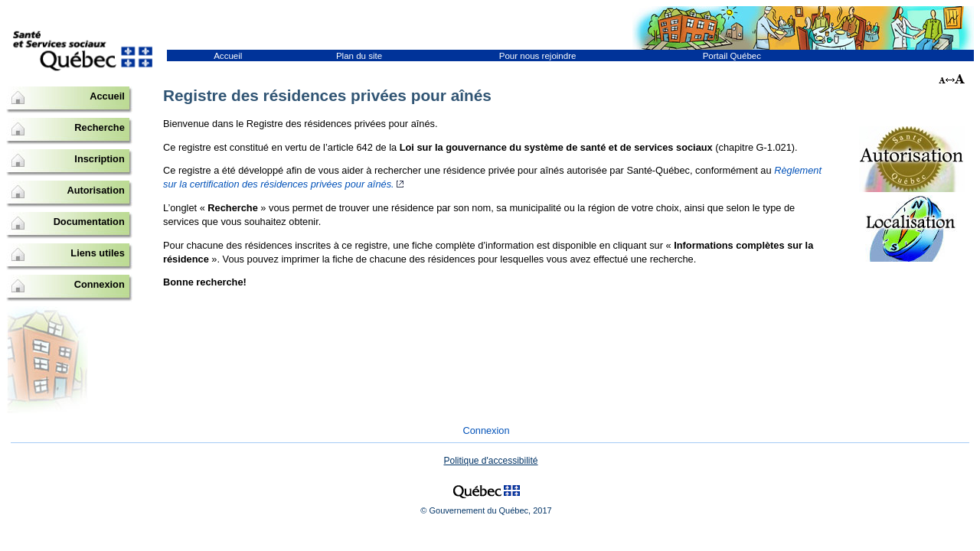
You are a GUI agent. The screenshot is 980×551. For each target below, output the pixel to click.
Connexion (100, 284)
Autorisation (95, 190)
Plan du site (359, 56)
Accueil (228, 56)
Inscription (99, 159)
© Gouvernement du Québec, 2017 (486, 510)
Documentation (89, 222)
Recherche (99, 127)
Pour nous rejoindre (538, 56)
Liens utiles (97, 253)
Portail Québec (732, 56)
